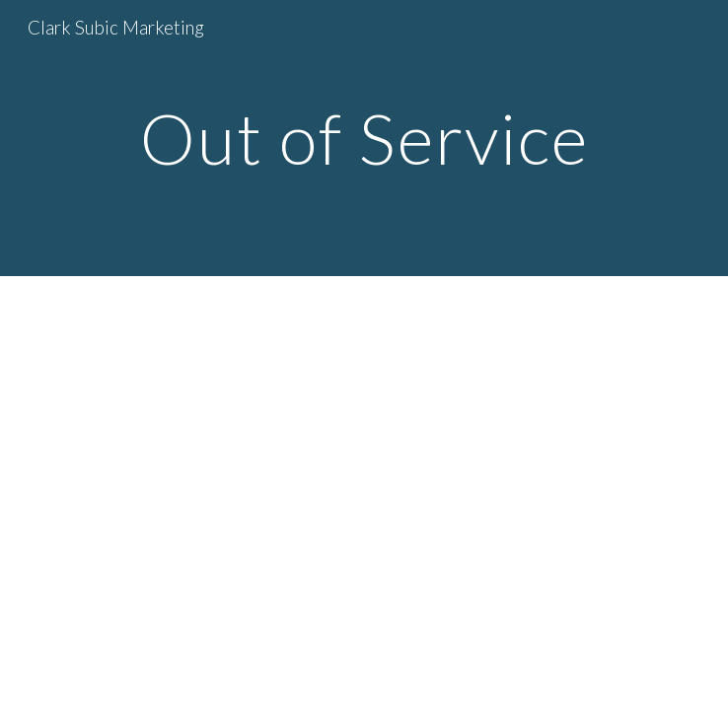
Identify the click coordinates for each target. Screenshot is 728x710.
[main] (364, 139)
